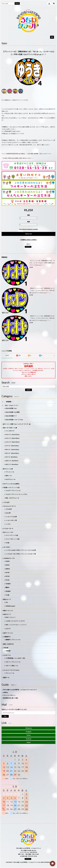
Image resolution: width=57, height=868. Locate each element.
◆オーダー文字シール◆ (10, 428)
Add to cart (28, 234)
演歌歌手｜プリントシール (13, 640)
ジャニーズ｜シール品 (12, 535)
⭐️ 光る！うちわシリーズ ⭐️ (11, 405)
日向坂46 (8, 591)
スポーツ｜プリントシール (13, 662)
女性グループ (7, 614)
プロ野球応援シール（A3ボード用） (16, 658)
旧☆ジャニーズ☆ (8, 532)
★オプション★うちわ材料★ (11, 484)
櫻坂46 (7, 587)
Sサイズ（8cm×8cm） (12, 457)
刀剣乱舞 (6, 648)
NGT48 (7, 576)
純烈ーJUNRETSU (8, 644)
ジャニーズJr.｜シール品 (12, 539)
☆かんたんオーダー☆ (9, 506)
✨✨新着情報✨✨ (9, 402)
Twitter (28, 735)
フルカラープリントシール (13, 491)
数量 (28, 222)
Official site (28, 728)
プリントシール (10, 472)
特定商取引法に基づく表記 (11, 698)
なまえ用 (8, 513)
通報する (28, 244)
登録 (5, 716)
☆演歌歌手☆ (7, 637)
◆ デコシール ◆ (8, 469)
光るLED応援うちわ (11, 408)
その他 (7, 543)
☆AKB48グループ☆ (9, 558)
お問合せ (6, 692)
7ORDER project (10, 606)
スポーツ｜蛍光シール (12, 666)
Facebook (28, 739)
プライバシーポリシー (9, 695)
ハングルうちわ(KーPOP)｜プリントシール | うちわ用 (21, 550)
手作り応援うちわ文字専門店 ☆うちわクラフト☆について (20, 690)
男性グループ (7, 599)
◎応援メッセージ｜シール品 (11, 488)
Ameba (28, 742)
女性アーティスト (8, 633)
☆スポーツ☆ (7, 655)
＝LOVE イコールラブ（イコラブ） (15, 621)
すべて (7, 355)
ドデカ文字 (6, 502)
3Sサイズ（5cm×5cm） (12, 464)
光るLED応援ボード (11, 416)
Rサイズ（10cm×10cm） (13, 453)
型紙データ (6, 678)
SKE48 (7, 565)
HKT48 (7, 573)
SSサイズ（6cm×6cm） (12, 461)
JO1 (7, 602)
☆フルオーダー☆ (8, 529)
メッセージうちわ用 (11, 517)
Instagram (28, 732)
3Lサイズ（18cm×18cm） (13, 438)
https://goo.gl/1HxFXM (26, 145)
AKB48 (7, 561)
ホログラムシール (10, 479)
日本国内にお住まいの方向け (28, 240)
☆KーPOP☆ (7, 547)
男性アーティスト (8, 611)
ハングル (8, 524)
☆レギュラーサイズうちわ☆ (11, 670)
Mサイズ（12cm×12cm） (13, 450)
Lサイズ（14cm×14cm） (12, 446)
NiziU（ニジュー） (11, 617)
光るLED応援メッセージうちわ (14, 420)
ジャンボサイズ (10, 431)
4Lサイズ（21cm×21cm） (13, 435)
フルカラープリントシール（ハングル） (17, 494)
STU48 (7, 580)
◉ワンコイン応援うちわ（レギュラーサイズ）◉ (17, 424)
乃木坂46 (8, 584)
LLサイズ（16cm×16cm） (13, 442)
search (17, 3)
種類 (28, 215)
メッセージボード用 (11, 520)
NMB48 (8, 569)
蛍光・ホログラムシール (12, 498)
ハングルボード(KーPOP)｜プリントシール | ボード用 (21, 554)
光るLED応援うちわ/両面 (12, 412)
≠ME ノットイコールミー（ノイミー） (16, 625)
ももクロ (8, 629)
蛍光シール (9, 476)
